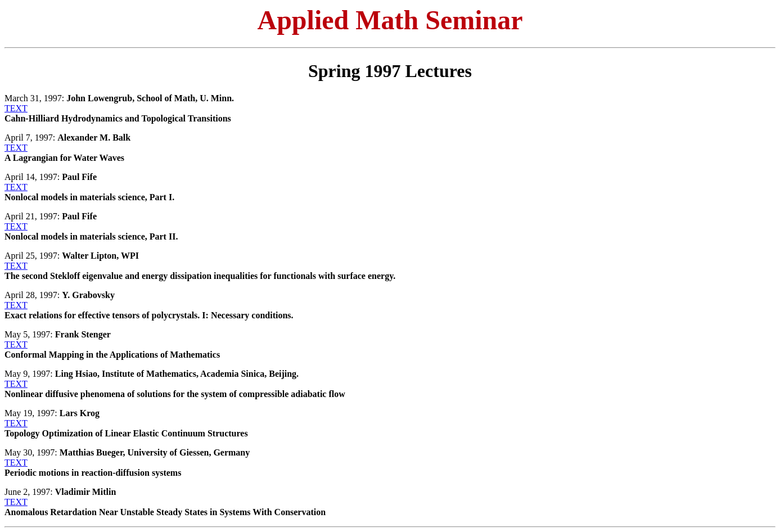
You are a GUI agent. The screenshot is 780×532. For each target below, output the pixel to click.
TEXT (16, 108)
